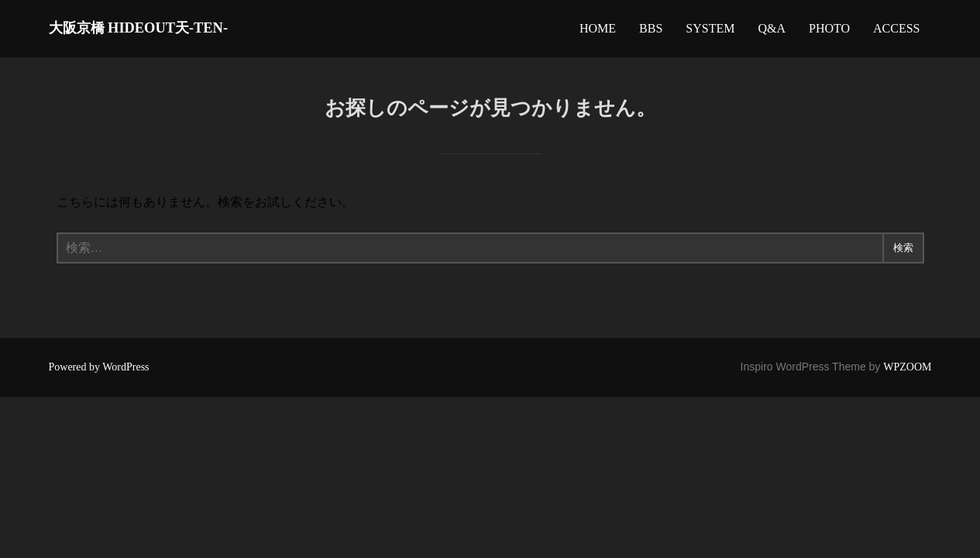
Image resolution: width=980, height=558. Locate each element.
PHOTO (829, 32)
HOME (598, 32)
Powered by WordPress (99, 374)
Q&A (772, 32)
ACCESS (896, 32)
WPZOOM (907, 374)
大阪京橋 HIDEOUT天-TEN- (177, 31)
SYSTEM (710, 32)
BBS (651, 32)
